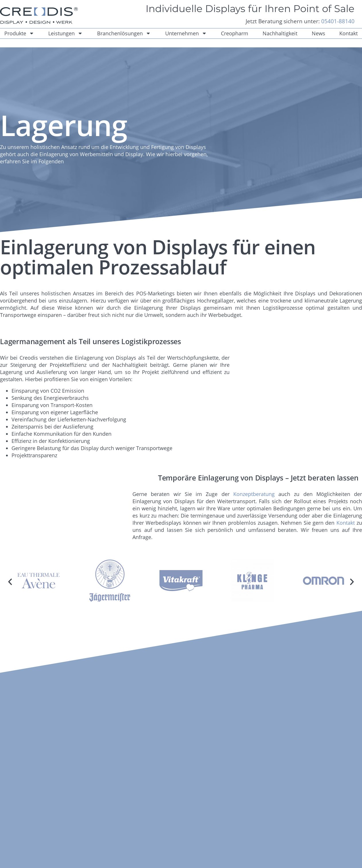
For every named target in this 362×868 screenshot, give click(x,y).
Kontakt (346, 523)
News (318, 33)
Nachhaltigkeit (280, 33)
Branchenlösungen (124, 33)
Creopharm (235, 33)
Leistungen (66, 33)
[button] (10, 582)
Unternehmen (186, 33)
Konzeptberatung (254, 494)
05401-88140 (338, 21)
